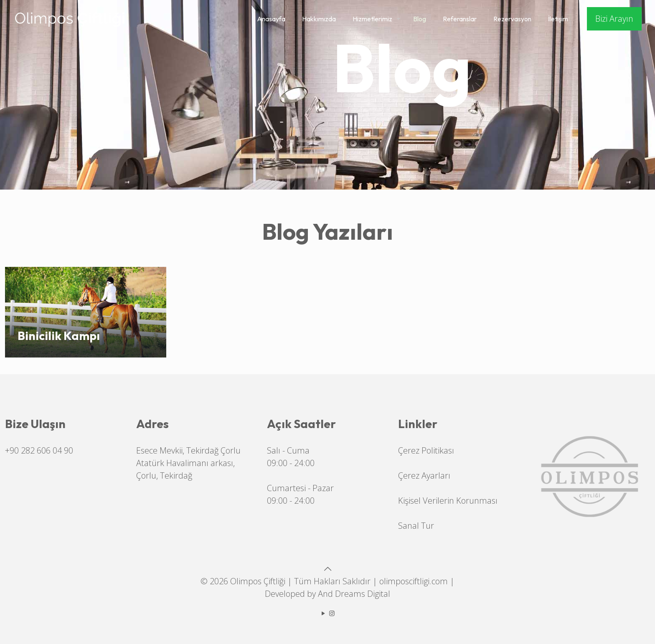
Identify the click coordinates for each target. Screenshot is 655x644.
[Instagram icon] (332, 613)
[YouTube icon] (323, 613)
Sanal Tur (416, 526)
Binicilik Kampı (59, 336)
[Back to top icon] (327, 569)
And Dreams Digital (354, 594)
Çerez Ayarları (424, 475)
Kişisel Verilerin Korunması (448, 501)
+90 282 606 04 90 (39, 450)
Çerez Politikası (426, 450)
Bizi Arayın (614, 19)
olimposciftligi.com (414, 581)
